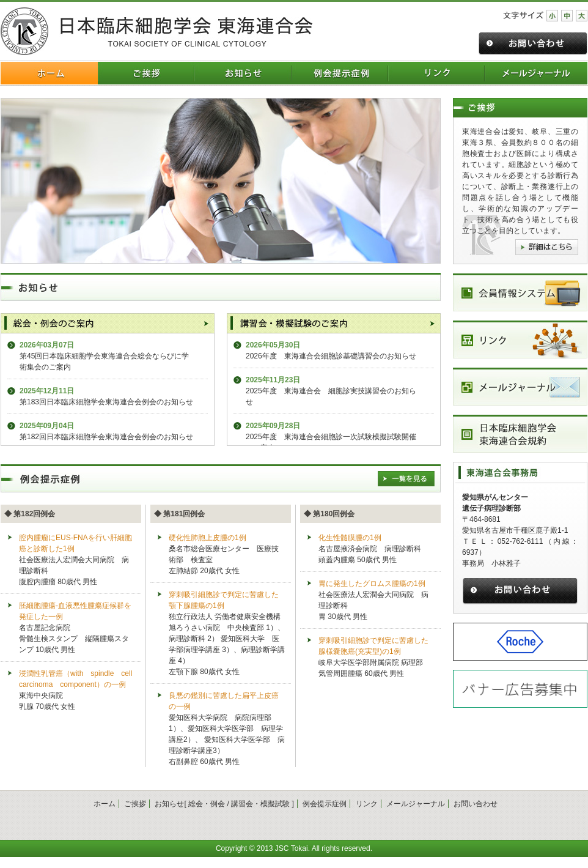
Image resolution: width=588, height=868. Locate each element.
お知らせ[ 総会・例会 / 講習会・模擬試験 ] (224, 804)
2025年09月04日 (47, 426)
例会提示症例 (325, 804)
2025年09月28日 (273, 426)
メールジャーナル (416, 804)
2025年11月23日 (273, 380)
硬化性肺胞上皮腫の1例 (208, 538)
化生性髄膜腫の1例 (350, 538)
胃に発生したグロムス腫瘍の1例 (372, 584)
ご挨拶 (135, 804)
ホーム (105, 804)
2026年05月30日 (273, 345)
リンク (367, 804)
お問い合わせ (476, 804)
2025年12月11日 (47, 391)
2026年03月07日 (47, 345)
